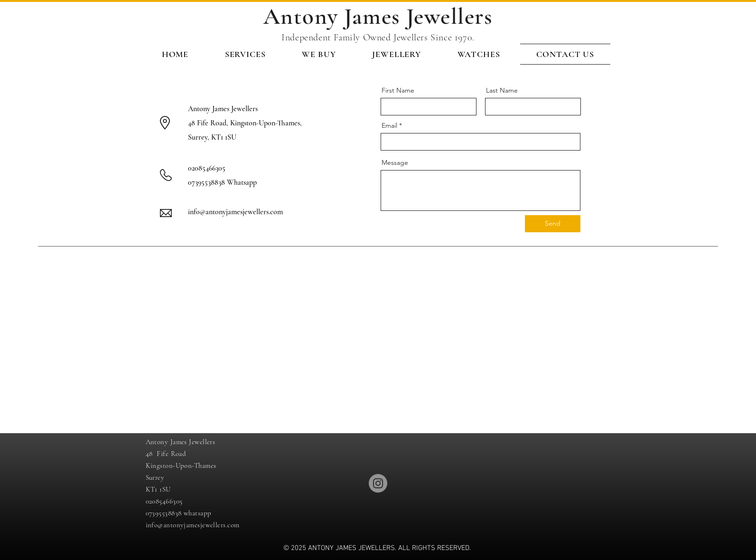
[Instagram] (378, 483)
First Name (398, 90)
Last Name (502, 90)
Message (395, 162)
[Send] (553, 224)
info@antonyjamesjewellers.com (235, 212)
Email (389, 125)
